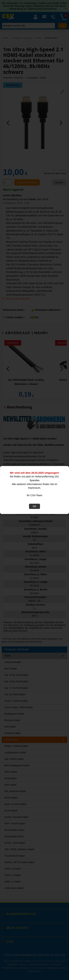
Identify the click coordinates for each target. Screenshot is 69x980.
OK (34, 506)
